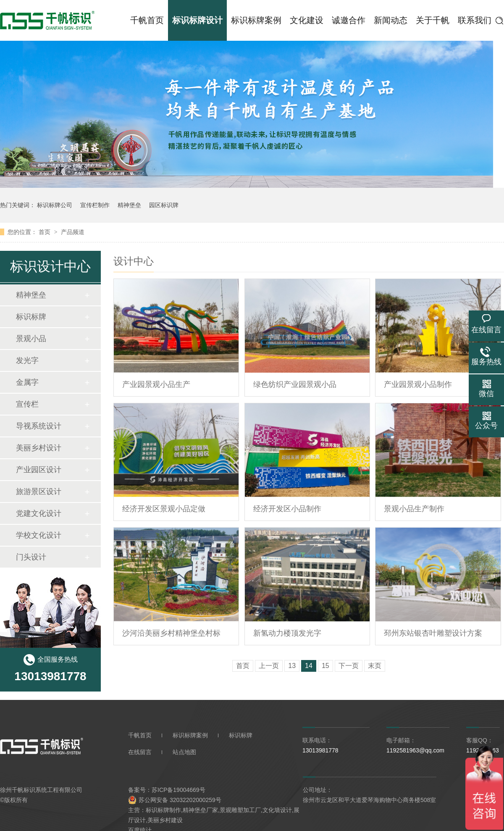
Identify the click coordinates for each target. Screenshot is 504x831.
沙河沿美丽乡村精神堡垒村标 (171, 633)
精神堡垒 (129, 205)
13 (292, 666)
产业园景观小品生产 (156, 384)
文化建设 (307, 20)
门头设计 (31, 557)
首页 (45, 232)
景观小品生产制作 (414, 509)
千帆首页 (147, 20)
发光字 (27, 360)
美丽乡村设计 (39, 448)
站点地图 (184, 752)
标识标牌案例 (256, 20)
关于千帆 (433, 20)
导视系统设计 (39, 426)
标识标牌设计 (197, 20)
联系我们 (475, 20)
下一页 (349, 666)
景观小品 (31, 339)
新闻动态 (391, 20)
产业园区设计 (39, 470)
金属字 (27, 382)
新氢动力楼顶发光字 (287, 633)
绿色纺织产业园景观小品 (295, 384)
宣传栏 (27, 404)
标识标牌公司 (55, 205)
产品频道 (73, 232)
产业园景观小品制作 (418, 384)
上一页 (269, 666)
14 (309, 666)
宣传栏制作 (95, 205)
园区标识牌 (164, 205)
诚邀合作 (349, 20)
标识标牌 (31, 317)
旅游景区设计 (39, 492)
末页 (375, 666)
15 (325, 666)
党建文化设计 (39, 513)
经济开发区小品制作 (287, 509)
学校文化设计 (39, 535)
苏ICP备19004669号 (178, 790)
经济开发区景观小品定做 (164, 509)
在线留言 (140, 752)
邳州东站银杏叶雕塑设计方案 (433, 633)
